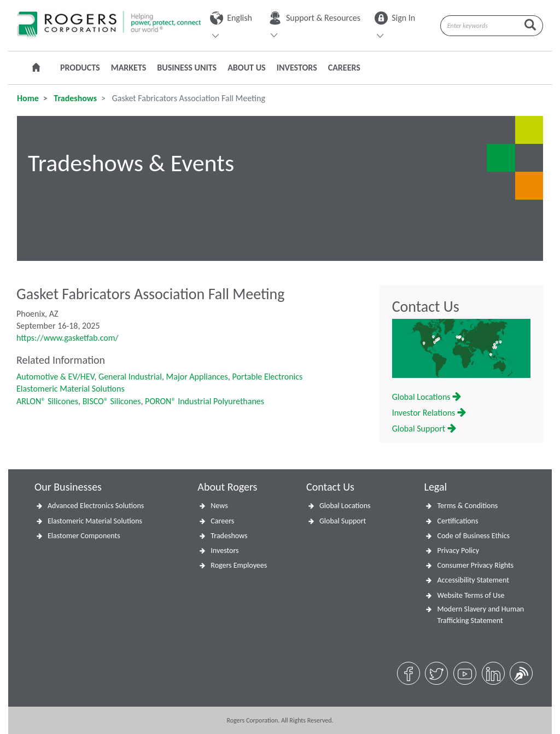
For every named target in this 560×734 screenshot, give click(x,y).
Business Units (187, 68)
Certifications (457, 521)
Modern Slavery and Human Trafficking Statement (480, 615)
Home (28, 98)
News (219, 506)
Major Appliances (197, 377)
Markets (129, 68)
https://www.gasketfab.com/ (68, 338)
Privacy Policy (458, 550)
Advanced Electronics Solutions (96, 506)
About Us (246, 68)
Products (80, 68)
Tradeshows (74, 98)
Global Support (424, 429)
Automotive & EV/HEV (55, 377)
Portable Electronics (267, 377)
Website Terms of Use (471, 595)
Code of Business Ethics (473, 536)
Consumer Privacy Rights (475, 565)
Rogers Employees (239, 565)
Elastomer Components (84, 536)
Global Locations (427, 397)
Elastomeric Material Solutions (71, 389)
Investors (297, 68)
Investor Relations (429, 413)
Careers (344, 68)
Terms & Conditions (467, 506)
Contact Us (426, 307)
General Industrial (130, 377)
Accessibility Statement (473, 580)
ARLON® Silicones (47, 401)
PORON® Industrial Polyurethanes (205, 401)
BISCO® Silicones (112, 401)
